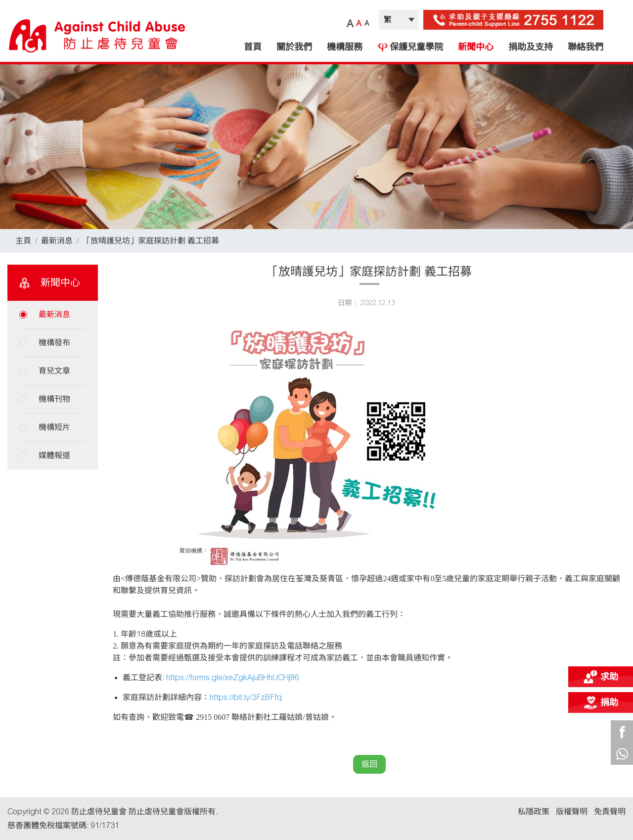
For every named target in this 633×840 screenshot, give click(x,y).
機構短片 (54, 427)
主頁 (23, 241)
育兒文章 (54, 371)
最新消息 (57, 241)
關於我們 (294, 47)
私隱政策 (534, 812)
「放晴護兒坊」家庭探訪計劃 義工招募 (151, 241)
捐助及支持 (531, 47)
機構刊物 (54, 399)
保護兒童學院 (410, 47)
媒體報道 (54, 455)
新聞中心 (476, 47)
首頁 (253, 47)
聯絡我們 (586, 47)
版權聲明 (572, 812)
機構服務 (345, 47)
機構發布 (54, 343)
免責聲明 (610, 812)
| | (399, 20)
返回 (369, 764)
